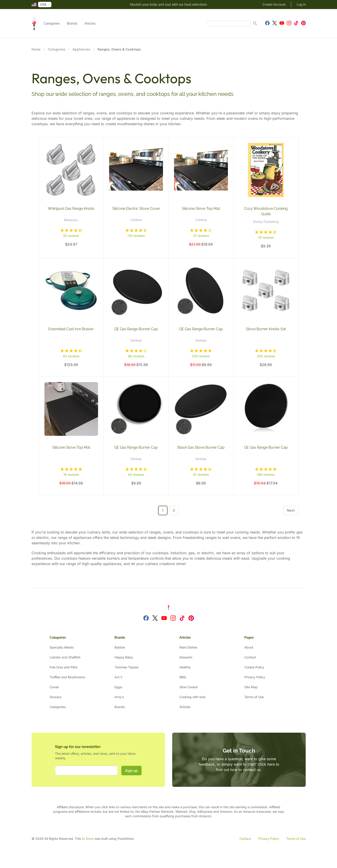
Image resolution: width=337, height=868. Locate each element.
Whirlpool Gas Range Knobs (71, 209)
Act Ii (118, 677)
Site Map (251, 687)
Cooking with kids (193, 697)
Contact (250, 657)
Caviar (54, 687)
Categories (52, 23)
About (249, 647)
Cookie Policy (254, 667)
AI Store (88, 839)
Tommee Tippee (126, 667)
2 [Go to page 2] (174, 510)
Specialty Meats (62, 647)
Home (36, 49)
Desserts (186, 657)
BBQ (183, 677)
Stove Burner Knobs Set (266, 329)
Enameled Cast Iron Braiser (71, 329)
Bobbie (120, 647)
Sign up (131, 771)
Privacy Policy (255, 677)
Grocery (55, 697)
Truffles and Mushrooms (67, 677)
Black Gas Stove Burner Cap (201, 447)
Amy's (119, 697)
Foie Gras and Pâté (63, 667)
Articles (90, 23)
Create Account (274, 5)
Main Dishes (188, 647)
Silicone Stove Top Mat (201, 209)
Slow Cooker (189, 687)
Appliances (81, 49)
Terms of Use (254, 697)
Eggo (118, 687)
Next (291, 510)
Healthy (185, 667)
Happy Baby (124, 657)
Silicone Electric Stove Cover (136, 209)
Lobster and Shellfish (65, 657)
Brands (72, 23)
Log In (301, 5)
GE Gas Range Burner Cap (136, 329)
